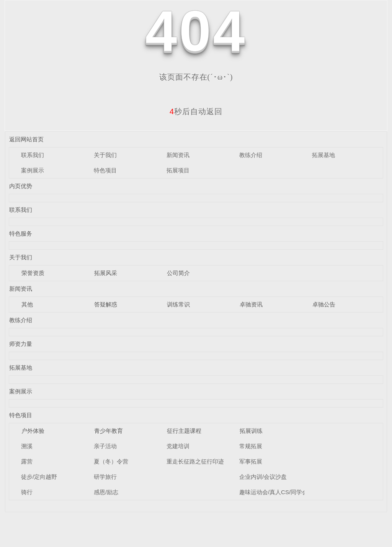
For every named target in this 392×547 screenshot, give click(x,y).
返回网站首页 (26, 139)
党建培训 (178, 446)
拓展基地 (323, 155)
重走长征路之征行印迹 (195, 461)
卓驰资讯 (251, 304)
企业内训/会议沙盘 (263, 477)
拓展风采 (106, 273)
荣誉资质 (33, 273)
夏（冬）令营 (111, 461)
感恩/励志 (106, 492)
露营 (27, 461)
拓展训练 (251, 431)
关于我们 (105, 155)
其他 (27, 304)
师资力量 (21, 344)
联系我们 (33, 155)
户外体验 (33, 431)
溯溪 (27, 446)
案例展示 (33, 170)
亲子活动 (105, 446)
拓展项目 (178, 170)
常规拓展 (251, 446)
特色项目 (105, 170)
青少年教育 (109, 431)
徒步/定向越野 (39, 477)
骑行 (27, 492)
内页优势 (21, 186)
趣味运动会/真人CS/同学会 (274, 492)
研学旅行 (105, 477)
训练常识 (178, 304)
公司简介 (178, 273)
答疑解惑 (106, 304)
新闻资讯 (178, 155)
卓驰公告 (324, 304)
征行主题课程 (184, 431)
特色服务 (21, 233)
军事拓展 (251, 461)
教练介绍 (251, 155)
